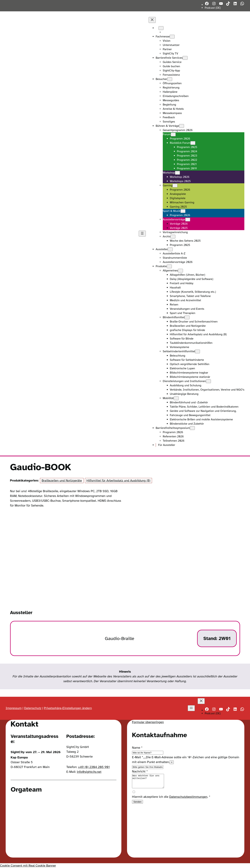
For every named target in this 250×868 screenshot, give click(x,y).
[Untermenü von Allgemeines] (180, 271)
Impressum (14, 708)
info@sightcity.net (89, 772)
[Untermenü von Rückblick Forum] (193, 143)
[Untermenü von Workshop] (177, 173)
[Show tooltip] (145, 758)
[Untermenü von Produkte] (169, 266)
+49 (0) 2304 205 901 (94, 767)
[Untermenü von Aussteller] (170, 249)
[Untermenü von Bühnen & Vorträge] (182, 126)
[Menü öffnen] (142, 234)
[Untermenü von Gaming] (175, 186)
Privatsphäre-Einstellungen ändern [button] (68, 708)
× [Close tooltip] (172, 762)
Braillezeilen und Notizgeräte (62, 480)
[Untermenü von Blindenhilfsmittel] (187, 317)
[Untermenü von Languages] (161, 28)
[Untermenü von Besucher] (170, 79)
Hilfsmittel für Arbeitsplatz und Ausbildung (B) (119, 480)
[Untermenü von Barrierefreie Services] (185, 58)
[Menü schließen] (152, 20)
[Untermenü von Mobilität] (176, 398)
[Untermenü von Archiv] (173, 237)
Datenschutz (33, 708)
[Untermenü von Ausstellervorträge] (188, 220)
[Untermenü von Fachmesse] (172, 37)
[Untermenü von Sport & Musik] (183, 211)
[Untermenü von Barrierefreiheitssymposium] (192, 428)
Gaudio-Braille (119, 639)
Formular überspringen (148, 722)
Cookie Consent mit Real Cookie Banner (28, 866)
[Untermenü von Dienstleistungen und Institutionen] (208, 381)
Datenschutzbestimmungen (188, 799)
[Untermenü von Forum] (173, 134)
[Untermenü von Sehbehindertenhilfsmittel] (197, 351)
